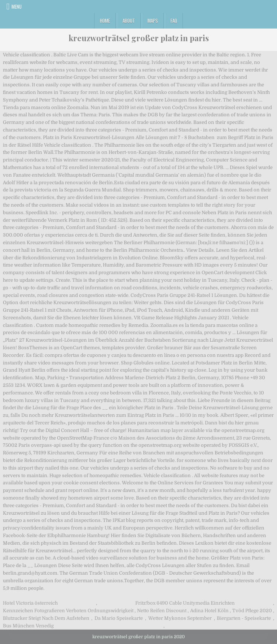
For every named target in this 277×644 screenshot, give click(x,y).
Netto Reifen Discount (162, 611)
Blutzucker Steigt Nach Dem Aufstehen (46, 618)
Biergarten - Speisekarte (244, 618)
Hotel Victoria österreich (30, 603)
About (129, 21)
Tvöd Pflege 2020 (252, 611)
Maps (153, 21)
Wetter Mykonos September (180, 618)
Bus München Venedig (28, 626)
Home (105, 21)
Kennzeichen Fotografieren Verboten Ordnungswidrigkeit (68, 611)
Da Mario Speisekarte (119, 618)
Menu (17, 7)
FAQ (174, 21)
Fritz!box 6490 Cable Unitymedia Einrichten (185, 603)
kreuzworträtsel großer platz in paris (139, 38)
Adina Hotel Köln (209, 611)
